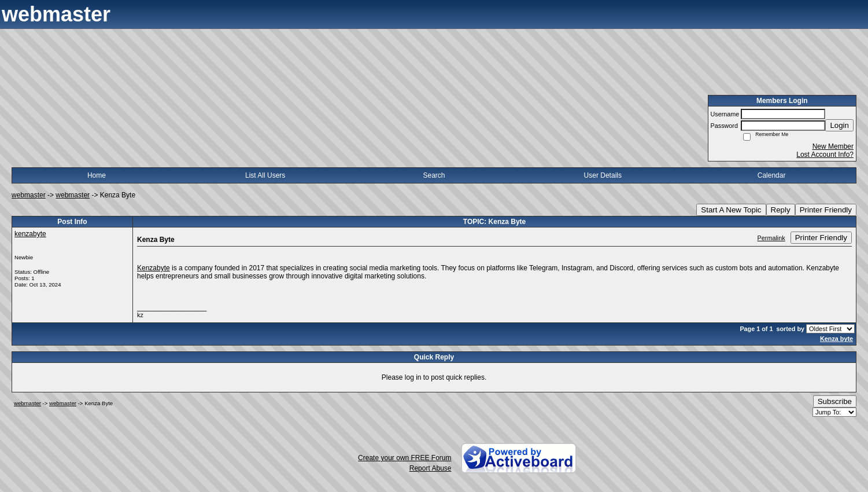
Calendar (772, 175)
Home (97, 175)
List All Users (265, 175)
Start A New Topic (731, 210)
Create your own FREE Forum (405, 458)
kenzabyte (30, 234)
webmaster (29, 195)
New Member (833, 146)
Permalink (771, 238)
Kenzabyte (154, 268)
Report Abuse (431, 468)
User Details (603, 175)
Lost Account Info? (825, 155)
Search (434, 175)
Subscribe (835, 401)
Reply (781, 210)
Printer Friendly (826, 210)
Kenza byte (836, 339)
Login (839, 125)
